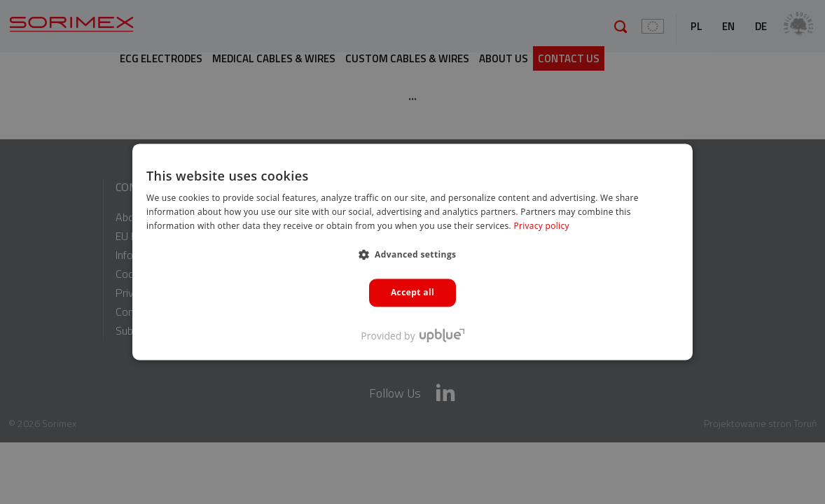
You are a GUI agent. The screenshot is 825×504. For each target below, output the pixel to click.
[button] (413, 254)
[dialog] (412, 252)
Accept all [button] (412, 292)
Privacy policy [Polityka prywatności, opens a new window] (541, 226)
